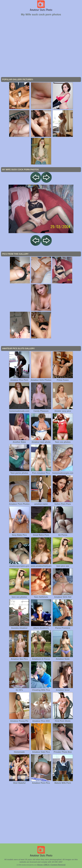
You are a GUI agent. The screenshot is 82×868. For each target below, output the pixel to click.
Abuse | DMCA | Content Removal (51, 865)
